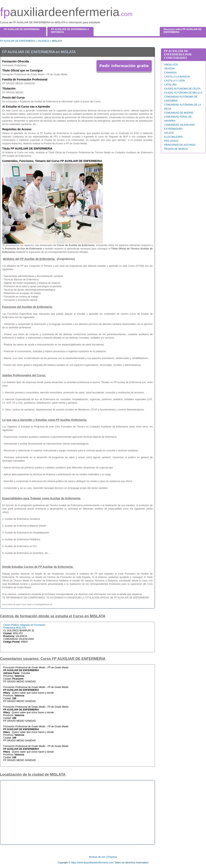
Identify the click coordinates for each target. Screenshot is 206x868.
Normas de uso (97, 857)
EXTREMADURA (173, 129)
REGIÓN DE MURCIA (176, 149)
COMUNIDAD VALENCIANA (179, 125)
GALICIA (169, 133)
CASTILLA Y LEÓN (175, 81)
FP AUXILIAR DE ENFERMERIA (18, 41)
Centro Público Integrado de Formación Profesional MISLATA (24, 626)
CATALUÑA (170, 85)
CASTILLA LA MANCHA (177, 77)
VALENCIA (43, 41)
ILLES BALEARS (173, 137)
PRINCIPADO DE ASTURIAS (180, 145)
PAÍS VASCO (171, 141)
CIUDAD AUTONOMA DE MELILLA (183, 93)
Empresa (112, 857)
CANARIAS (170, 73)
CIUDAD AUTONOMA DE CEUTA (182, 89)
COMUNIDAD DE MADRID (179, 113)
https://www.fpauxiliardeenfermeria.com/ (92, 863)
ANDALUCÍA (171, 65)
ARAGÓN (169, 69)
